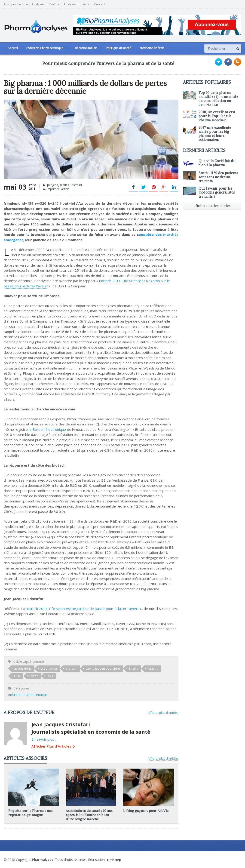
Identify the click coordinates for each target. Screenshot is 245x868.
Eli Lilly (131, 668)
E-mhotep (115, 860)
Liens (85, 4)
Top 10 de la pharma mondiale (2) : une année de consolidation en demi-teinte (219, 99)
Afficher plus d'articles (163, 713)
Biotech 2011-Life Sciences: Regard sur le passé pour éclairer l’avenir (81, 609)
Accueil (13, 48)
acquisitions (23, 668)
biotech (70, 668)
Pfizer (18, 676)
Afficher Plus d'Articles (52, 747)
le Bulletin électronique (47, 429)
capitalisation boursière (101, 668)
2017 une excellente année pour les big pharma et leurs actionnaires (220, 132)
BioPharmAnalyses (63, 4)
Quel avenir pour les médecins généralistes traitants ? (216, 189)
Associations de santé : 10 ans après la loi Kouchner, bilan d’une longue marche (89, 815)
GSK (167, 668)
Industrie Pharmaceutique (27, 695)
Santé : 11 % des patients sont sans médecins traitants (218, 173)
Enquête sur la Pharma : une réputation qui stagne (30, 813)
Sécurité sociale (86, 48)
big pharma (48, 668)
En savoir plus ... (44, 739)
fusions (150, 668)
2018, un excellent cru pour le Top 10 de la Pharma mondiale (216, 116)
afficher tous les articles (212, 202)
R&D (34, 676)
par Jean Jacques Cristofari (62, 185)
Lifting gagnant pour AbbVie (145, 811)
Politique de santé (118, 48)
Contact (100, 4)
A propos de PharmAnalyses (24, 4)
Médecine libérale (152, 48)
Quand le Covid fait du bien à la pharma (216, 159)
